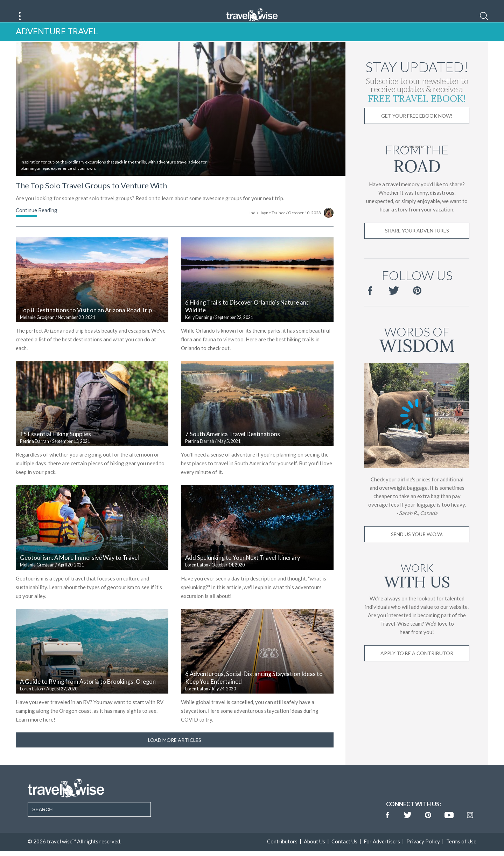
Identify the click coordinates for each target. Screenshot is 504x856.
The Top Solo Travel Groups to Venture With (91, 196)
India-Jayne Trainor (267, 223)
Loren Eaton (197, 575)
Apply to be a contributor (417, 663)
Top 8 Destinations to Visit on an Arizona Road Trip (86, 321)
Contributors (282, 851)
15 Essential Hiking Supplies (55, 444)
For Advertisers (382, 851)
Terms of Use (461, 851)
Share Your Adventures (417, 241)
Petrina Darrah (34, 451)
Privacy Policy (423, 851)
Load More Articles (175, 750)
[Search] (484, 16)
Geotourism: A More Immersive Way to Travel (79, 568)
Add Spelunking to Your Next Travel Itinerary (243, 568)
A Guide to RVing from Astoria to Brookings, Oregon (88, 692)
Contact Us (344, 851)
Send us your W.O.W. (417, 544)
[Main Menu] (20, 16)
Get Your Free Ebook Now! (417, 126)
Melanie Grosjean (37, 328)
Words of (417, 349)
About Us (314, 851)
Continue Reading (37, 220)
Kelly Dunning (199, 328)
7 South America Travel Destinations (233, 444)
